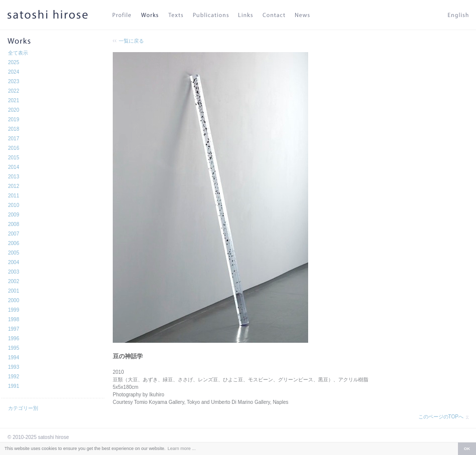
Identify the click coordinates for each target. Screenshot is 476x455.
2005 (14, 253)
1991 (14, 386)
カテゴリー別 (23, 408)
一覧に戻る (131, 41)
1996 (14, 338)
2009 (14, 215)
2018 (14, 129)
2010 (14, 205)
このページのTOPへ (441, 417)
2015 (14, 158)
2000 (14, 300)
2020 (14, 110)
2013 (14, 177)
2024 (14, 72)
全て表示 (18, 53)
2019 (14, 120)
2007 (14, 234)
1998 (14, 319)
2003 (14, 272)
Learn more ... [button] (181, 448)
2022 (14, 91)
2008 (14, 224)
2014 (14, 167)
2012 (14, 186)
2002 (14, 281)
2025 (14, 62)
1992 (14, 377)
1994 (14, 358)
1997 (14, 329)
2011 (14, 196)
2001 (14, 291)
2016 (14, 148)
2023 (14, 81)
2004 (14, 262)
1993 (14, 367)
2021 (14, 100)
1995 (14, 348)
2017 (14, 139)
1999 (14, 310)
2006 (14, 243)
